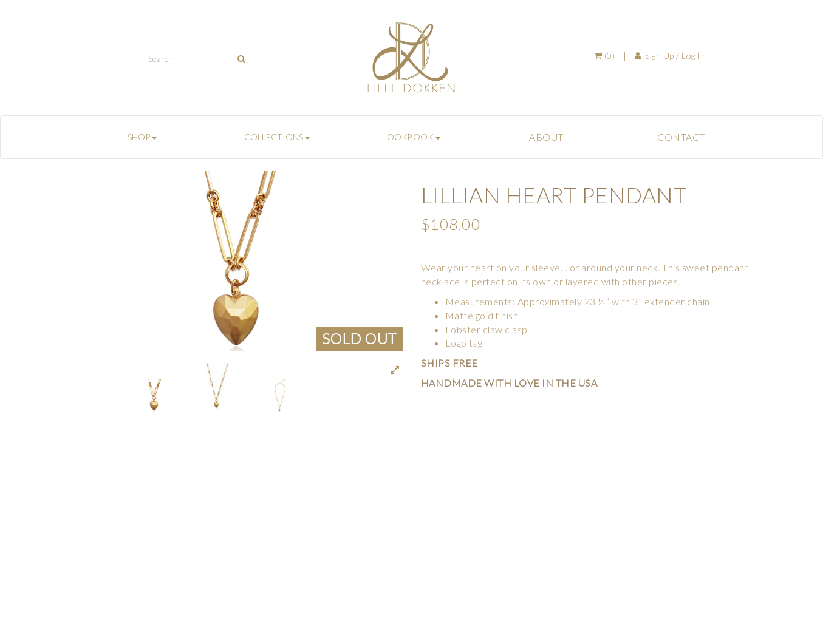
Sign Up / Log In (671, 56)
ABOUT (546, 137)
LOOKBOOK (412, 137)
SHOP (142, 137)
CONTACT (681, 137)
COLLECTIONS (277, 137)
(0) (605, 56)
